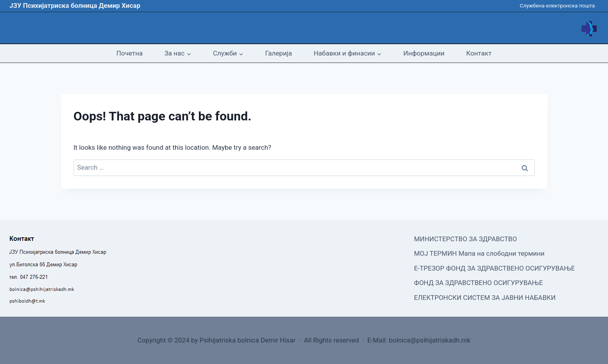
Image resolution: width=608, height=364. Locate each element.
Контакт (479, 53)
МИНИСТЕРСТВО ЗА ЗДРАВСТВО (466, 239)
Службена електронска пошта (557, 5)
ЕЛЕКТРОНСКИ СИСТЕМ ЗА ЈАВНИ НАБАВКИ (485, 298)
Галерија (278, 53)
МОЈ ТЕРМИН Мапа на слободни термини (479, 253)
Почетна (129, 53)
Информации (424, 53)
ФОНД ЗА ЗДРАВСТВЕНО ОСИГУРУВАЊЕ (479, 283)
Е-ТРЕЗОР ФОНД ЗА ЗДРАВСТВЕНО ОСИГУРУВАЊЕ (495, 268)
